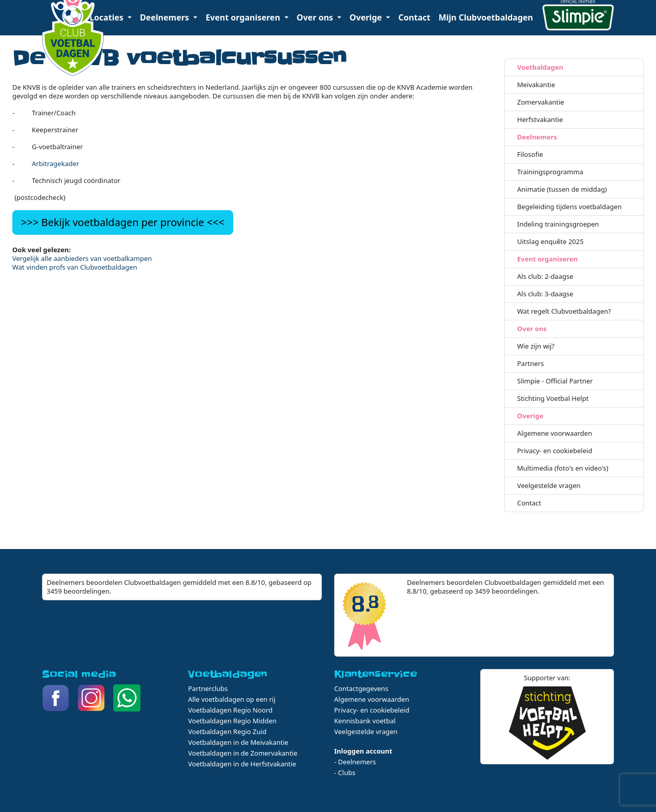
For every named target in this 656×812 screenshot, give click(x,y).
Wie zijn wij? (536, 346)
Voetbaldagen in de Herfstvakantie (242, 764)
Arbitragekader (55, 164)
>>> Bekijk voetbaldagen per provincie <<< (123, 222)
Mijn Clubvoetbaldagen (486, 17)
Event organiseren (547, 259)
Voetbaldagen (540, 67)
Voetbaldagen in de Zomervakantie (243, 753)
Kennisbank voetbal (365, 721)
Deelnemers (537, 137)
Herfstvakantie (540, 120)
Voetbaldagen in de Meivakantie (238, 742)
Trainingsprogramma (550, 172)
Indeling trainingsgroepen (558, 224)
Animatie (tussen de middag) (562, 189)
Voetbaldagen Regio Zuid (227, 732)
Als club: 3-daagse (545, 294)
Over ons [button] (316, 17)
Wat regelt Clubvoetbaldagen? (564, 311)
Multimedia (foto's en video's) (563, 468)
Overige (530, 416)
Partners (530, 364)
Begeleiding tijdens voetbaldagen (569, 207)
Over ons (532, 329)
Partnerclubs (208, 688)
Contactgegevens (361, 688)
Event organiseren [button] (244, 17)
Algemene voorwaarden (555, 433)
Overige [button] (367, 17)
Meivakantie (536, 85)
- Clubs (345, 773)
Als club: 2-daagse (545, 277)
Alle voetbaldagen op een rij (232, 699)
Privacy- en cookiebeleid (555, 451)
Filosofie (530, 155)
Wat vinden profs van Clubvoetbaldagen (75, 267)
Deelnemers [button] (166, 17)
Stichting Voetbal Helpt (553, 399)
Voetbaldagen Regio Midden (232, 721)
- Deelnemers (355, 762)
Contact (414, 17)
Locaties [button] (108, 17)
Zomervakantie (541, 102)
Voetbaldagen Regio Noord (230, 710)
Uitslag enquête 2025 (550, 242)
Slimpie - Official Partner (555, 381)
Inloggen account (363, 751)
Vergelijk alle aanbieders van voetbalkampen (82, 258)
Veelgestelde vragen (549, 486)
